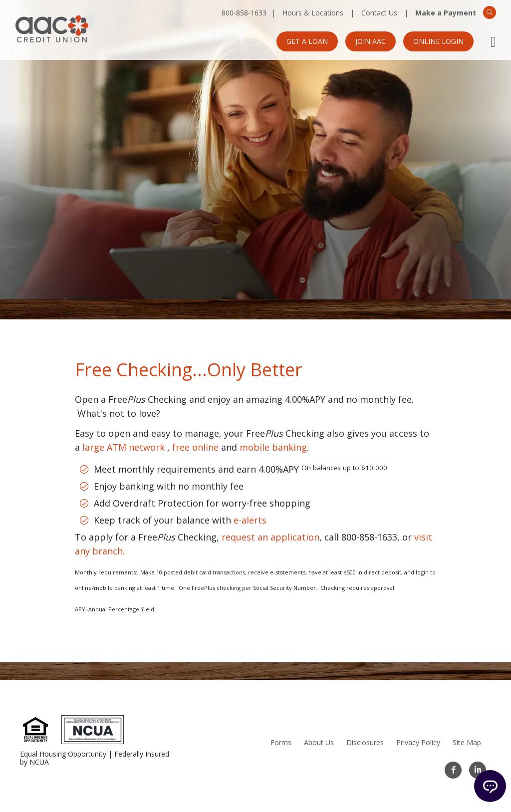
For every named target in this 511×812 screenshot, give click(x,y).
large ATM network (124, 447)
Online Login (438, 41)
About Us (319, 742)
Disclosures (365, 742)
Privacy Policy (418, 742)
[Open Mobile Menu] (493, 41)
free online (195, 447)
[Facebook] (453, 770)
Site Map (467, 742)
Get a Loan (307, 41)
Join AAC (371, 41)
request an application (270, 537)
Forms (281, 742)
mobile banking (273, 447)
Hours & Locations (313, 13)
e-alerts (250, 520)
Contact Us (379, 13)
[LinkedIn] (478, 770)
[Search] (490, 12)
